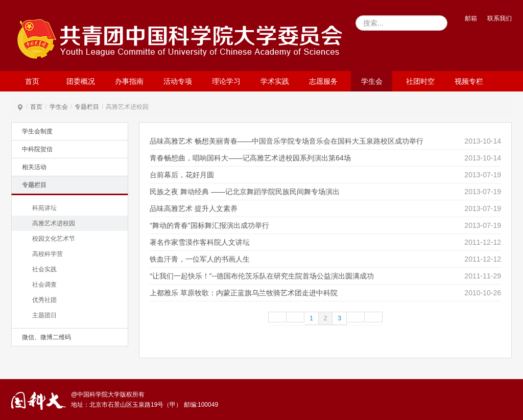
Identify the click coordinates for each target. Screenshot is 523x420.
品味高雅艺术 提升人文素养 (194, 208)
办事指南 (129, 81)
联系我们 (500, 18)
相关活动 (34, 167)
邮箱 (471, 18)
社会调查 (44, 285)
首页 (32, 81)
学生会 (372, 81)
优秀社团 (44, 300)
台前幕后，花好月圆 (182, 175)
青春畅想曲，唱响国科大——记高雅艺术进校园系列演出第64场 (250, 158)
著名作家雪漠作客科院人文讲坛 (200, 242)
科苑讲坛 (44, 208)
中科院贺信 (37, 149)
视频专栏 (469, 81)
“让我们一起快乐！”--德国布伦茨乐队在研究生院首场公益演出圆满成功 (262, 276)
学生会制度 (37, 131)
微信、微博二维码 (46, 337)
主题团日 (44, 315)
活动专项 (178, 81)
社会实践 (44, 269)
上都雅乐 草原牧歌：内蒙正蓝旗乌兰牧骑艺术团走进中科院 (244, 293)
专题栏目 (87, 107)
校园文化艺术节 (54, 239)
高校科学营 (47, 254)
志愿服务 (323, 81)
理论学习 (226, 81)
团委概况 (81, 81)
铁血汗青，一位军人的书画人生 (200, 259)
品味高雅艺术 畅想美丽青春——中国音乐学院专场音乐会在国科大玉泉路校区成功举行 (287, 141)
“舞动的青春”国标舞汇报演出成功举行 (209, 225)
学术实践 (275, 81)
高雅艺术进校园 (54, 223)
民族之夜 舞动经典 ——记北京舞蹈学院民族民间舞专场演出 (245, 192)
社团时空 (420, 81)
